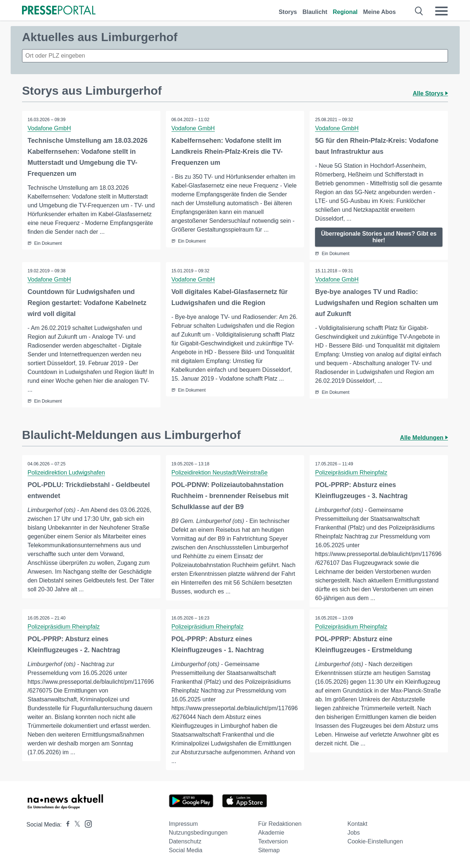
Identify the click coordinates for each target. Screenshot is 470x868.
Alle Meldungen (424, 438)
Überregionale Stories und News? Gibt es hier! (379, 237)
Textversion (273, 841)
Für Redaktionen (280, 824)
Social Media (186, 850)
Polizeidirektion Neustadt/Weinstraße (220, 473)
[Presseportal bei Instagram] (86, 823)
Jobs (354, 833)
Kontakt (357, 824)
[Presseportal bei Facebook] (66, 825)
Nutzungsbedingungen (198, 833)
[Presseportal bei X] (75, 825)
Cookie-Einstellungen (375, 841)
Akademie (271, 833)
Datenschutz (185, 841)
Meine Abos (379, 12)
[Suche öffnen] (419, 11)
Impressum (183, 824)
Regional (345, 12)
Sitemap (269, 850)
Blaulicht (315, 12)
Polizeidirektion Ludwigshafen (66, 473)
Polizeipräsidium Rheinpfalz (351, 473)
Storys (288, 12)
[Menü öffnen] (441, 11)
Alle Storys (430, 93)
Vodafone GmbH (49, 128)
